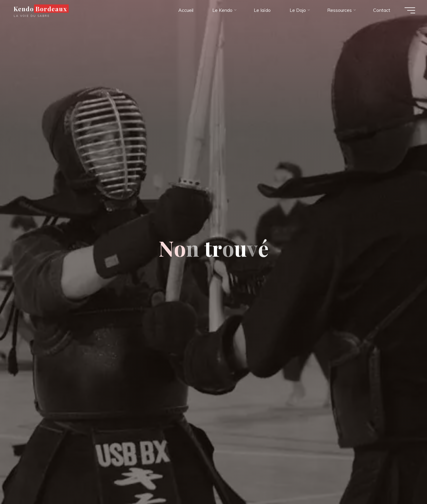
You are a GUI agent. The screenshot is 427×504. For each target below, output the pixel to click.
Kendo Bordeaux (40, 9)
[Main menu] (410, 10)
